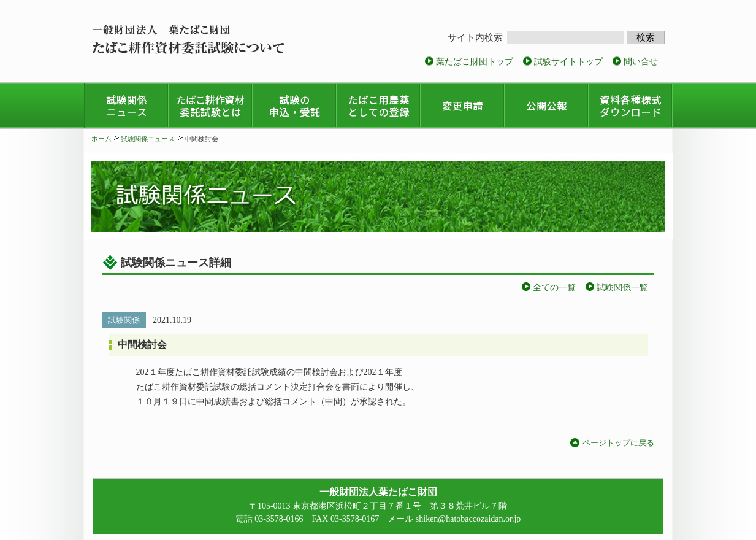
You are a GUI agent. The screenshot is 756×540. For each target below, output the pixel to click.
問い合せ (641, 62)
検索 (646, 37)
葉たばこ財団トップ (475, 62)
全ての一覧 (554, 287)
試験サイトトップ (568, 62)
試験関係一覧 (622, 287)
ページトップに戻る (618, 443)
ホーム (101, 139)
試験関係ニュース (148, 139)
